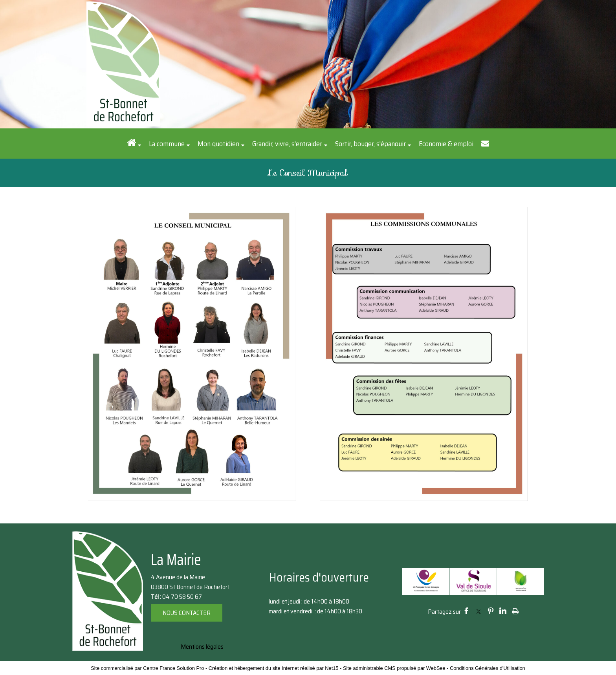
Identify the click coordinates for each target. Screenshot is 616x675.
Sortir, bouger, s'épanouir (370, 144)
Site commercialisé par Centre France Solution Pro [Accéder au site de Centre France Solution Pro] (147, 668)
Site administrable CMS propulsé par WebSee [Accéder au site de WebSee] (394, 668)
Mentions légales (202, 647)
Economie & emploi (446, 144)
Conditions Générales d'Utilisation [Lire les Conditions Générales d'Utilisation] (488, 668)
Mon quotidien (218, 144)
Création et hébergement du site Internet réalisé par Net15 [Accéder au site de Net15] (274, 668)
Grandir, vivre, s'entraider (287, 144)
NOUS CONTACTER (187, 613)
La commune (167, 144)
